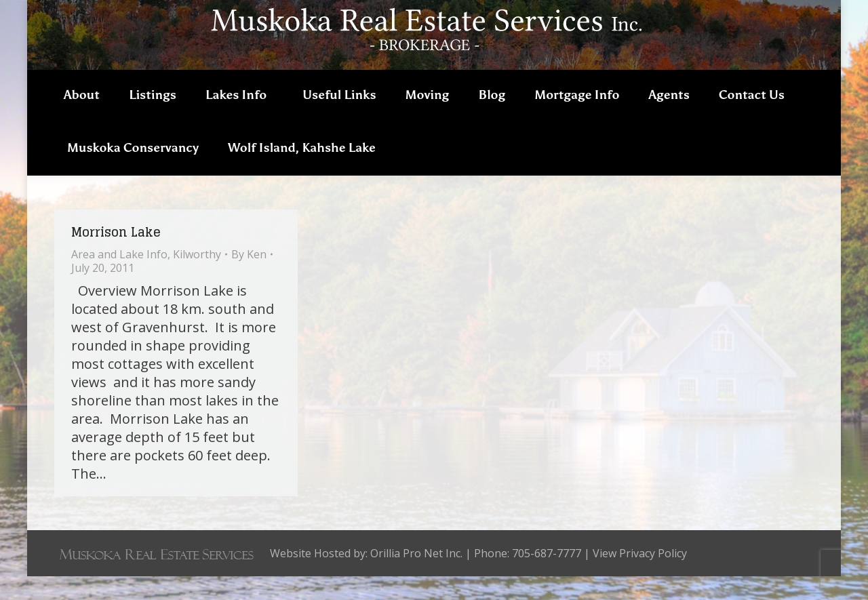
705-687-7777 (773, 12)
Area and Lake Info (119, 278)
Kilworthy (197, 278)
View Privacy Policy (640, 577)
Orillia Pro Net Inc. (416, 577)
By (249, 278)
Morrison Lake (116, 256)
